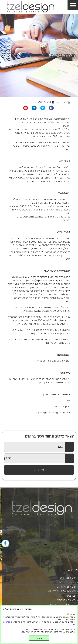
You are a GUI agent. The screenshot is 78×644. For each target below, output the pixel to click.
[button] (5, 543)
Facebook (41, 544)
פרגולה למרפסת (66, 600)
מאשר (39, 638)
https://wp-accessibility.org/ (43, 280)
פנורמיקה (70, 596)
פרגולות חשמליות (66, 578)
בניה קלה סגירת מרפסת (62, 605)
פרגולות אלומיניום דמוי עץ (62, 591)
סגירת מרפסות (67, 582)
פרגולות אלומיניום (66, 587)
